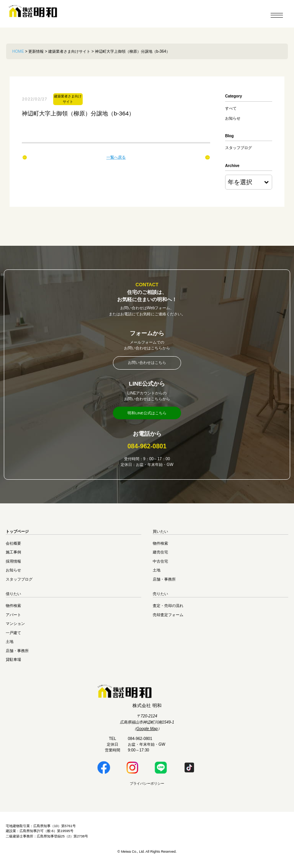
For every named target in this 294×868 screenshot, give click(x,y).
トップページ (17, 533)
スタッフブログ (238, 148)
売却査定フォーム (168, 617)
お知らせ (233, 118)
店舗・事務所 (164, 581)
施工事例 (13, 554)
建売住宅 (160, 554)
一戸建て (13, 635)
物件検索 (160, 545)
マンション (15, 625)
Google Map (147, 731)
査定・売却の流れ (168, 608)
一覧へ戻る (116, 157)
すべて (231, 108)
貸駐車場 (13, 661)
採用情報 (13, 563)
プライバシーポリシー (147, 785)
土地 (157, 572)
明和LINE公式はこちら (147, 415)
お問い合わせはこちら (147, 363)
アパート (13, 617)
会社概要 (13, 545)
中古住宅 (160, 563)
